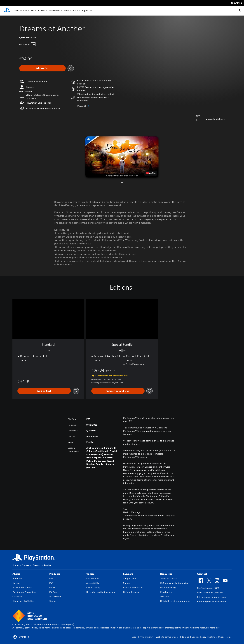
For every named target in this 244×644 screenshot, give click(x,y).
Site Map (185, 637)
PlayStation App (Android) (210, 593)
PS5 (25, 11)
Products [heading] (55, 574)
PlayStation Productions (24, 592)
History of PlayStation (23, 601)
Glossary (164, 596)
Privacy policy (147, 637)
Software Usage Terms (220, 637)
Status (126, 583)
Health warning (168, 587)
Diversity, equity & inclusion (101, 592)
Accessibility (93, 583)
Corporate (17, 596)
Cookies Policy (199, 637)
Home (15, 565)
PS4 (32, 11)
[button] (122, 157)
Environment (93, 578)
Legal (134, 637)
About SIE (17, 578)
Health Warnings (132, 512)
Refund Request (131, 592)
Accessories (54, 11)
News (66, 11)
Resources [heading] (166, 574)
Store (75, 11)
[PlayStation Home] (7, 11)
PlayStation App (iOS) (208, 588)
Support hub (130, 578)
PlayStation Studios (22, 587)
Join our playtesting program (212, 597)
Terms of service (169, 578)
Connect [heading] (202, 574)
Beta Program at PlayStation (211, 602)
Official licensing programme (175, 601)
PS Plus (41, 11)
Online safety (93, 587)
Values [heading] (90, 574)
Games (16, 11)
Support (86, 11)
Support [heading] (128, 574)
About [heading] (16, 574)
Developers (166, 592)
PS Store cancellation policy (174, 583)
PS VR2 (53, 587)
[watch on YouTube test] (151, 173)
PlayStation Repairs (133, 587)
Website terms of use (167, 637)
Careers (16, 583)
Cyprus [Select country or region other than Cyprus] (21, 637)
